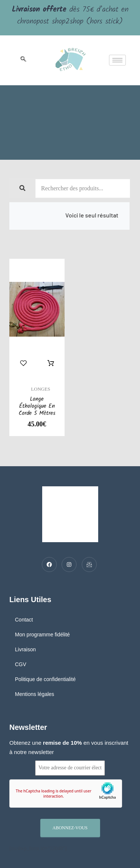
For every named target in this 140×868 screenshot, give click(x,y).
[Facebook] (49, 565)
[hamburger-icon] (117, 60)
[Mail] (89, 565)
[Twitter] (69, 565)
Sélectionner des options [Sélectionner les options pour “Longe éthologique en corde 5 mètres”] (51, 363)
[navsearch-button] (23, 60)
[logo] (71, 60)
